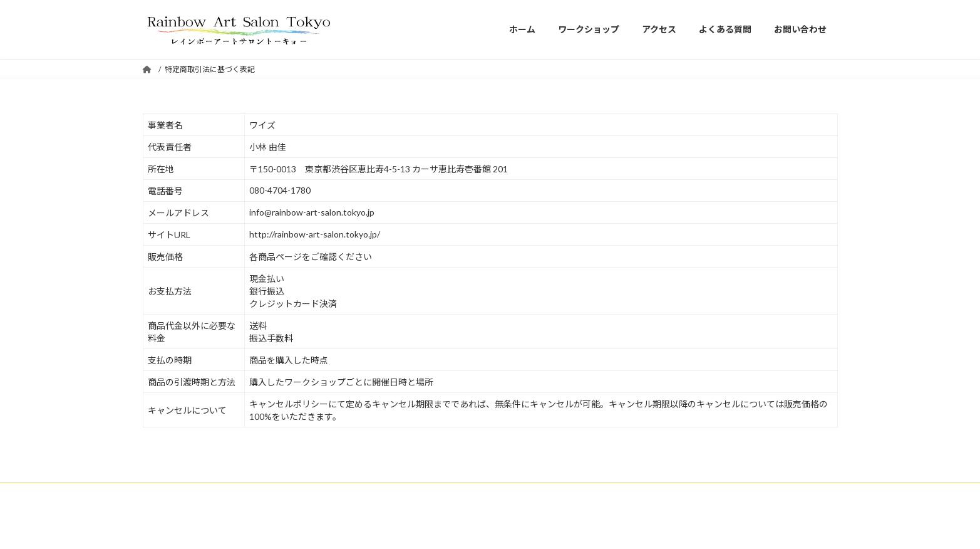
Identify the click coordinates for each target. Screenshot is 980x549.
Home (165, 494)
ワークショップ (227, 494)
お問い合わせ (423, 494)
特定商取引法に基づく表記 (585, 494)
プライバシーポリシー (692, 494)
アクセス (292, 494)
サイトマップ (493, 494)
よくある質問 (354, 494)
